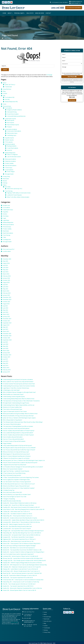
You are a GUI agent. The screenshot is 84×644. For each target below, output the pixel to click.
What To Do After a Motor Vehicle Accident (18, 197)
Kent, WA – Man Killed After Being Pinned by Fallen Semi (17, 526)
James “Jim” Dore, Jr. (10, 85)
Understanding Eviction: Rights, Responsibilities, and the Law (19, 405)
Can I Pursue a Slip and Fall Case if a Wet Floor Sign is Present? (19, 450)
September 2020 (7, 340)
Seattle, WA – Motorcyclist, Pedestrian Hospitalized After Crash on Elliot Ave (22, 588)
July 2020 (5, 342)
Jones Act (10, 150)
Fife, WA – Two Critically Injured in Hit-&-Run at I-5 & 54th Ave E (19, 584)
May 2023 (6, 289)
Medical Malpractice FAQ (11, 102)
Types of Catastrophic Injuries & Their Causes (15, 411)
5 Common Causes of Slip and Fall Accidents (14, 441)
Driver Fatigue (11, 172)
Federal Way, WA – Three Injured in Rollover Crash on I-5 (18, 516)
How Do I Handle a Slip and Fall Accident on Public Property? (18, 435)
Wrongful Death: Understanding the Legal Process (16, 403)
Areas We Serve (7, 89)
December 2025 (7, 259)
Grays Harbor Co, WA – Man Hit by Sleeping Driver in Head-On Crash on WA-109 (24, 509)
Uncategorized (7, 239)
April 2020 (6, 348)
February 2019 (7, 370)
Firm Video (8, 187)
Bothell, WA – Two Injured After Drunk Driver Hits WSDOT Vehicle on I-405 (22, 550)
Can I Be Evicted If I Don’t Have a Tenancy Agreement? (17, 482)
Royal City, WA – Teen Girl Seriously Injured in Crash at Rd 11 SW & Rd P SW (22, 573)
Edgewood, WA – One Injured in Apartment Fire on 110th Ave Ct (19, 539)
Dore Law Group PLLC (9, 249)
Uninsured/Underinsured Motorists (16, 116)
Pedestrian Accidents (10, 161)
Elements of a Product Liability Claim (12, 407)
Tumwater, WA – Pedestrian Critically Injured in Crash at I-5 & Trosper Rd (22, 567)
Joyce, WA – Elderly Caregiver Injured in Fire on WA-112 (17, 524)
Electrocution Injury (12, 133)
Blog (4, 91)
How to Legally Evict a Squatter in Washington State (16, 480)
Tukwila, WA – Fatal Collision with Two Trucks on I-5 (16, 512)
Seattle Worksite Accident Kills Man (12, 501)
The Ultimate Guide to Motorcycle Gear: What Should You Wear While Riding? (23, 422)
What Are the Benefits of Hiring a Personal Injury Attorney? (18, 416)
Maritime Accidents (10, 144)
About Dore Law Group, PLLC (15, 189)
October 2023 (7, 280)
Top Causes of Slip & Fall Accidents (12, 424)
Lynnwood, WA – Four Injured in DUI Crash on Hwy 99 (17, 529)
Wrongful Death (9, 174)
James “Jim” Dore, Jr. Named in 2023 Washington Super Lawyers (19, 418)
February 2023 (7, 293)
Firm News (6, 216)
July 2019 (5, 359)
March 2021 (6, 331)
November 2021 (7, 319)
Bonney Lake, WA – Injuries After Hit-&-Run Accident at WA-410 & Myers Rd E (23, 558)
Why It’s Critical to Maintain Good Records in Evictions (17, 456)
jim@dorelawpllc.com (76, 3)
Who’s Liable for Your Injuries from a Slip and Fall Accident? (18, 382)
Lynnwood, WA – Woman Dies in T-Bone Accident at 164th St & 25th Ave (21, 522)
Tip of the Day (9, 191)
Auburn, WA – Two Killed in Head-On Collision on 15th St (18, 514)
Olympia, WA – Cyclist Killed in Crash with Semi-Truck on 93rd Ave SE (21, 569)
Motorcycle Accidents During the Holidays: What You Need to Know (20, 414)
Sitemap (5, 183)
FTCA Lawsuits (9, 142)
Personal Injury (7, 106)
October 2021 (7, 321)
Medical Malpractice (10, 153)
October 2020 (7, 338)
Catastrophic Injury (8, 210)
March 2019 (6, 368)
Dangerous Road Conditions (14, 110)
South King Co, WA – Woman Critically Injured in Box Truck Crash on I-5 (21, 571)
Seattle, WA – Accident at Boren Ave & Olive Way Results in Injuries (20, 518)
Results (5, 181)
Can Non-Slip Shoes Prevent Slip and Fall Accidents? (16, 428)
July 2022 (5, 306)
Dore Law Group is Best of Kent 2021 (13, 492)
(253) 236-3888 (58, 8)
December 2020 (7, 334)
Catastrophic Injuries (11, 119)
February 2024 (7, 276)
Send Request (72, 77)
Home (5, 104)
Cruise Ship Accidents (13, 148)
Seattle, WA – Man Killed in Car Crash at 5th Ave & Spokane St (19, 548)
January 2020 (6, 353)
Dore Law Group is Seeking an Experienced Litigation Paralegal (19, 546)
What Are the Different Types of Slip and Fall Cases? (16, 486)
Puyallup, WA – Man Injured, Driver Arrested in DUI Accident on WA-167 (21, 507)
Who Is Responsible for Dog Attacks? (13, 420)
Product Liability (9, 163)
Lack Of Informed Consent (14, 157)
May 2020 (6, 346)
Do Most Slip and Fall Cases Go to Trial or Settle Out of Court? (19, 484)
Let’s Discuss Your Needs (74, 8)
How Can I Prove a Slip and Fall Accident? (13, 439)
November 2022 (7, 299)
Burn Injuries (11, 123)
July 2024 (5, 265)
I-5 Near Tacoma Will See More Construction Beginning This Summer (21, 477)
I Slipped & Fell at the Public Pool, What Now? (15, 465)
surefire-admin (7, 251)
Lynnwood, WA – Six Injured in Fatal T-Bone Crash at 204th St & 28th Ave (22, 535)
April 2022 (6, 312)
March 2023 (6, 291)
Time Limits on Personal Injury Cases (13, 409)
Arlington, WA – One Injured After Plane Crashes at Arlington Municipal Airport (23, 531)
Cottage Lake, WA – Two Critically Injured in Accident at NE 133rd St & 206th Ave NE (24, 561)
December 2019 (7, 355)
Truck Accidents (9, 170)
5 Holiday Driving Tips (9, 490)
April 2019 (6, 365)
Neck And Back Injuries (13, 125)
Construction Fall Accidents (14, 131)
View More (72, 100)
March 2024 (6, 274)
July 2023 (5, 285)
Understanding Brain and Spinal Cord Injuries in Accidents (18, 380)
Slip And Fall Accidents (11, 165)
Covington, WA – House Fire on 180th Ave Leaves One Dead (18, 505)
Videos (5, 185)
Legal (4, 218)
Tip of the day (7, 235)
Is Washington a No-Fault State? (11, 390)
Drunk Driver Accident (13, 114)
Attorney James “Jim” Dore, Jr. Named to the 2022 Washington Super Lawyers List (24, 460)
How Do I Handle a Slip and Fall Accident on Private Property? (19, 431)
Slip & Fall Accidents (8, 233)
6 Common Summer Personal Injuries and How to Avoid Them (19, 384)
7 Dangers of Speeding (9, 499)
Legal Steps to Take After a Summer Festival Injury (16, 388)
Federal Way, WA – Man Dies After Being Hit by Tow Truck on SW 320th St (22, 533)
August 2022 (6, 304)
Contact (5, 93)
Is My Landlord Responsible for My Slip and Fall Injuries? (18, 446)
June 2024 (6, 268)
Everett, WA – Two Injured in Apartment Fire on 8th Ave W (18, 578)
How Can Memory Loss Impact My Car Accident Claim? (17, 495)
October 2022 (7, 302)
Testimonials (8, 87)
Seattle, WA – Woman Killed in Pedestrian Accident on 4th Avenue (20, 503)
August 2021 (6, 325)
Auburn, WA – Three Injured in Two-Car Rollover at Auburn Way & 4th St (22, 543)
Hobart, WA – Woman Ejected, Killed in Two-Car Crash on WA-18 (19, 590)
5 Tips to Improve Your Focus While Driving (14, 473)
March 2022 (6, 314)
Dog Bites (6, 212)
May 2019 (6, 363)
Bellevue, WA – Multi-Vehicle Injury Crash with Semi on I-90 (18, 541)
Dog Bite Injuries (9, 138)
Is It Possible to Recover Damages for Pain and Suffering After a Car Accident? (23, 467)
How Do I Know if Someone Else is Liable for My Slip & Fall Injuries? (20, 463)
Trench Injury (9, 168)
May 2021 (6, 327)
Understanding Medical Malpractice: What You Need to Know (19, 399)
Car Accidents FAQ (10, 97)
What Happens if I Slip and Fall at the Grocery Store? (16, 454)
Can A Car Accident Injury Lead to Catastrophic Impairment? (18, 554)
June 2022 (6, 308)
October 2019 (7, 357)
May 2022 (6, 310)
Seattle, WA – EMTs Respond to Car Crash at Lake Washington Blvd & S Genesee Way (25, 565)
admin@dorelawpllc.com (76, 2)
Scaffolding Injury (12, 135)
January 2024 (6, 278)
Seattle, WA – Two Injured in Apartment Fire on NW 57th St (18, 586)
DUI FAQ (7, 99)
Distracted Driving (12, 112)
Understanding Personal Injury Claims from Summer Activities (19, 386)
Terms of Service (74, 74)
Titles (5, 237)
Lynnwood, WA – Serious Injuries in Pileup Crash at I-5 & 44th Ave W (21, 556)
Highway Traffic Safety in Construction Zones (19, 193)
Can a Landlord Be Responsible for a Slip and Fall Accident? (18, 433)
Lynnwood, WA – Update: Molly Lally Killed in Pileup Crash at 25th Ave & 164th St (24, 520)
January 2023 (6, 295)
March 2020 (6, 351)
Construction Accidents (11, 129)
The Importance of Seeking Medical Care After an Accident (18, 426)
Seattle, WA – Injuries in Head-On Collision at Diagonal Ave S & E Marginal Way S (24, 552)
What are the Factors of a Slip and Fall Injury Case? (16, 452)
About (5, 83)
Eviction (5, 214)
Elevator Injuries (9, 140)
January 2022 (6, 317)
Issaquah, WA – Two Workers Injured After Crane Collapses (18, 537)
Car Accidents (9, 108)
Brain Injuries (11, 120)
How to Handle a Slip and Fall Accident (13, 437)
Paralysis (9, 127)
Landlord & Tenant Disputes (14, 195)
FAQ (4, 96)
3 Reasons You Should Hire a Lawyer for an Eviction (16, 458)
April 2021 (6, 329)
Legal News (6, 220)
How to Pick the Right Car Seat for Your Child (15, 497)
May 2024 (6, 270)
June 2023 (6, 287)
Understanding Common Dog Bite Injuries (14, 397)
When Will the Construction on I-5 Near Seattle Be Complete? (19, 488)
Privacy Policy (7, 176)
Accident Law (6, 205)
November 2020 (7, 336)
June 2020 (6, 344)
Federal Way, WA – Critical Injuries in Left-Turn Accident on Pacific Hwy (21, 582)
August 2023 (6, 282)
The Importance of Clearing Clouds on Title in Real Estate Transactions (21, 401)
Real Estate (6, 179)
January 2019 (6, 372)
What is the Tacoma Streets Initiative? (13, 469)
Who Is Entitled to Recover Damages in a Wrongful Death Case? (19, 392)
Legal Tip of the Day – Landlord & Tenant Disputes (16, 471)
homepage (49, 75)
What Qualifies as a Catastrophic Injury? (13, 394)
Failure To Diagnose (12, 155)
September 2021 (7, 323)
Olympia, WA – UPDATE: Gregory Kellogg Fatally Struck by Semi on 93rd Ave (22, 563)
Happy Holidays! (7, 443)
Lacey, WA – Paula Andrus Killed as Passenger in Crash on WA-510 (20, 575)
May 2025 (6, 261)
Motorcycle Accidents (11, 159)
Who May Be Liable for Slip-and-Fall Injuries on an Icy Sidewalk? (19, 448)
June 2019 (6, 361)
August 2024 (6, 263)
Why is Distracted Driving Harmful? (12, 475)
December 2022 (7, 297)
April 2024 (6, 272)
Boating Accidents (12, 146)
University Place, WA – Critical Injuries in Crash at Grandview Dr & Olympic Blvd (23, 580)
